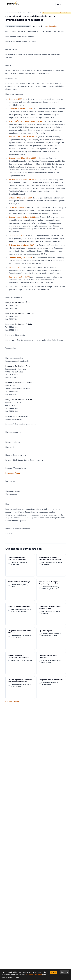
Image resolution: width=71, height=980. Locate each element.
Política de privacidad (33, 975)
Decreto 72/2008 (15, 267)
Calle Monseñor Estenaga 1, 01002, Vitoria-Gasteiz (51, 635)
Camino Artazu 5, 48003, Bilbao (19, 586)
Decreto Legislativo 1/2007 (20, 277)
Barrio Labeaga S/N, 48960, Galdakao (51, 612)
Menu (59, 4)
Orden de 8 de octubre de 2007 (21, 245)
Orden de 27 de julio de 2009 (20, 198)
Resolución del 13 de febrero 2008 (22, 158)
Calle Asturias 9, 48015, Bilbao (21, 660)
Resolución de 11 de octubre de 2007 (24, 137)
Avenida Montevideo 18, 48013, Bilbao (19, 563)
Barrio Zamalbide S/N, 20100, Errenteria (52, 563)
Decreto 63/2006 (15, 99)
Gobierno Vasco (34, 13)
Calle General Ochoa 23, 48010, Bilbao (50, 684)
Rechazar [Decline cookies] (65, 972)
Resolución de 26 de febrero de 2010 (23, 179)
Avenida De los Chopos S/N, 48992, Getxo (51, 661)
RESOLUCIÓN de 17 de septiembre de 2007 (26, 121)
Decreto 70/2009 (15, 235)
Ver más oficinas (12, 702)
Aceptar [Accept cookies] (53, 972)
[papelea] (14, 4)
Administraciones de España (15, 13)
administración (51, 26)
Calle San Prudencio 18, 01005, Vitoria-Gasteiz (21, 637)
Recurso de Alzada (13, 473)
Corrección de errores (18, 207)
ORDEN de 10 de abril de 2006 (21, 109)
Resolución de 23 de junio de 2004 (22, 217)
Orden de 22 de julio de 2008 (20, 258)
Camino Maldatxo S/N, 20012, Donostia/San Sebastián (21, 610)
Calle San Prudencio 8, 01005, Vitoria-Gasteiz (21, 686)
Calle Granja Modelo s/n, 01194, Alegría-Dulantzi (50, 588)
